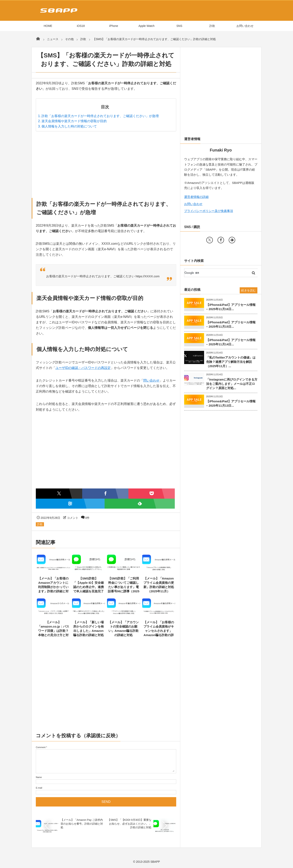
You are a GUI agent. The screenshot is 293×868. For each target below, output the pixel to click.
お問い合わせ (245, 26)
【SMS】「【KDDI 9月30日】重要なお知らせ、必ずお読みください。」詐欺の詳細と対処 (130, 824)
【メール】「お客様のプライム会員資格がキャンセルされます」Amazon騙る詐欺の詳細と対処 (159, 631)
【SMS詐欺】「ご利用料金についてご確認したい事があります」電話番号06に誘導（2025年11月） (124, 587)
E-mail (39, 788)
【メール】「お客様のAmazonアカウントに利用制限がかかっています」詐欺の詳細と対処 (53, 587)
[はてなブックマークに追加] (70, 504)
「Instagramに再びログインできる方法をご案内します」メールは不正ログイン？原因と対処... (232, 384)
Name (39, 777)
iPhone (114, 26)
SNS (179, 26)
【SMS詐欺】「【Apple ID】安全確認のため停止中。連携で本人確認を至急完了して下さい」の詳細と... (89, 587)
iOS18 (81, 26)
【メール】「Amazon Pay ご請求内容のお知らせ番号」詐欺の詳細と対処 (82, 824)
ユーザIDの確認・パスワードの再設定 (83, 368)
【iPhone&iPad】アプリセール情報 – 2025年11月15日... (231, 324)
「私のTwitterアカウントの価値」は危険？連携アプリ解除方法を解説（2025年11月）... (231, 362)
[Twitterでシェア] (59, 493)
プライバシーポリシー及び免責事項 (209, 211)
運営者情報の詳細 (196, 197)
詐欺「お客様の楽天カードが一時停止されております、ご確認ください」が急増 (100, 116)
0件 (87, 518)
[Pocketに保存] (152, 493)
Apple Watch (147, 26)
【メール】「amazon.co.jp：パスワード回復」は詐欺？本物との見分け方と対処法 (53, 631)
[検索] (216, 273)
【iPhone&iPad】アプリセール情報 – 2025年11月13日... (231, 403)
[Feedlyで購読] (140, 504)
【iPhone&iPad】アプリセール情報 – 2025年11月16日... (231, 307)
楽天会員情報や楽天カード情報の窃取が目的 (74, 121)
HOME (48, 26)
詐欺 (212, 26)
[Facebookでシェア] (105, 493)
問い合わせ (151, 380)
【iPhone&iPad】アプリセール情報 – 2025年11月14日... (231, 342)
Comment (41, 747)
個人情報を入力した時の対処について (69, 126)
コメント (73, 518)
